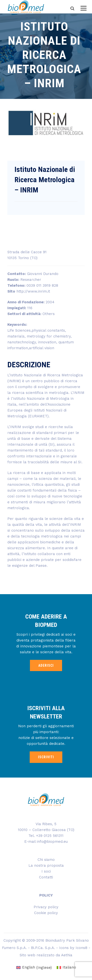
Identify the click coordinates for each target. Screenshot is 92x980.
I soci (46, 871)
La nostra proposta (46, 865)
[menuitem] (34, 968)
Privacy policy (46, 907)
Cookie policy (46, 913)
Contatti (46, 877)
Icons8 (81, 948)
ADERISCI (46, 665)
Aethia (67, 955)
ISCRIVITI (46, 757)
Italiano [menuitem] (69, 967)
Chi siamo (46, 860)
